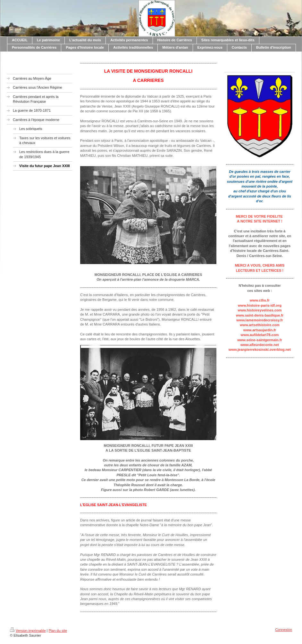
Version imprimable (28, 631)
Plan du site (58, 631)
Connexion (284, 630)
